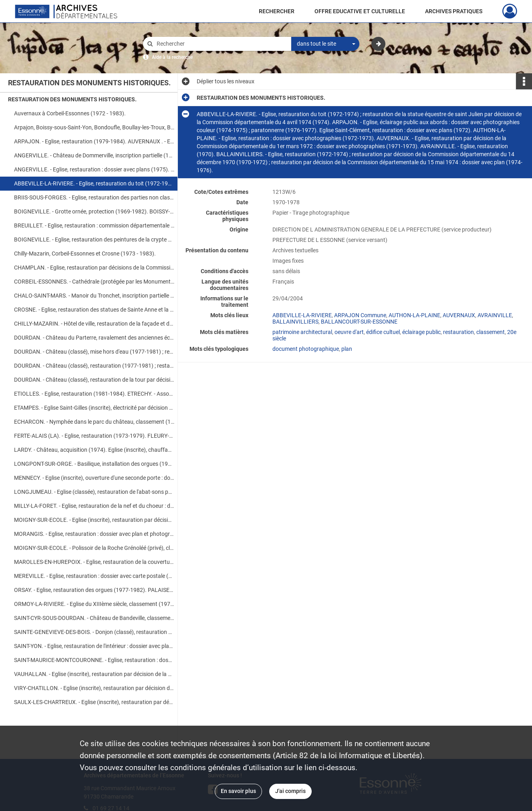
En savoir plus (238, 791)
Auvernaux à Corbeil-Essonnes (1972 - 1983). (70, 113)
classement (491, 332)
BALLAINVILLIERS (295, 322)
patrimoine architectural (302, 332)
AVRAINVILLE (495, 315)
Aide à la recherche (172, 57)
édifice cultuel (383, 332)
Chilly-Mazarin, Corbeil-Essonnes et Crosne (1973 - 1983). (85, 254)
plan (347, 349)
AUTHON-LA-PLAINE (414, 315)
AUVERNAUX (459, 315)
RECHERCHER (277, 11)
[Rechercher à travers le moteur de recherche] (221, 44)
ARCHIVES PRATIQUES (454, 11)
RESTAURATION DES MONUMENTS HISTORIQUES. (72, 99)
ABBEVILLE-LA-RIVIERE (302, 315)
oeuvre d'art (349, 332)
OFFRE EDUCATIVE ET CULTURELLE (360, 11)
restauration (458, 332)
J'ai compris (290, 791)
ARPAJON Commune (360, 315)
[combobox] (325, 44)
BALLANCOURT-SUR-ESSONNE (359, 322)
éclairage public (421, 332)
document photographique (306, 349)
